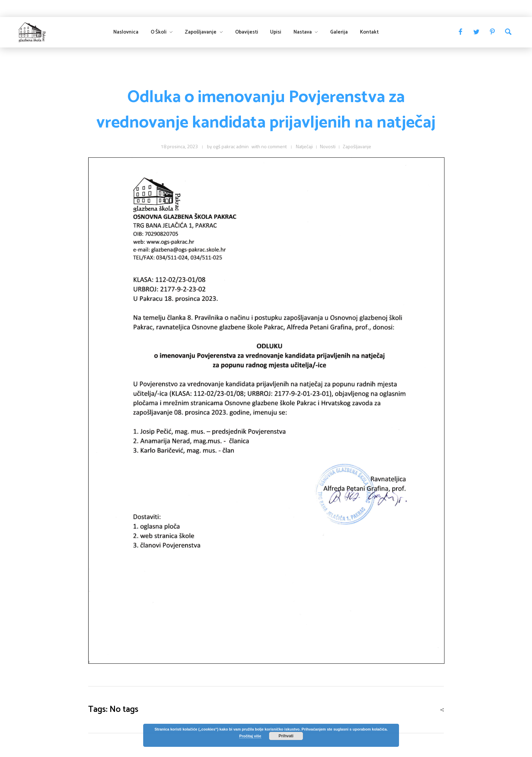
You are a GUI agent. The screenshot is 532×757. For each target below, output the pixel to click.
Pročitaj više (250, 736)
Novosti (328, 146)
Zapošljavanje (357, 146)
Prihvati (286, 736)
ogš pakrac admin (231, 146)
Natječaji (304, 146)
